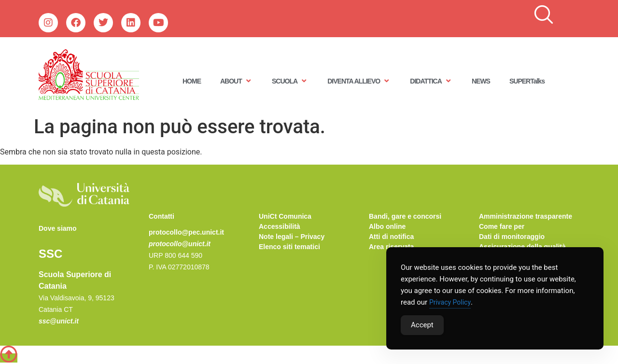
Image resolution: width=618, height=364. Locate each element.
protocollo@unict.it (180, 244)
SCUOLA (290, 81)
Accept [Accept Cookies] (422, 325)
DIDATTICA (431, 81)
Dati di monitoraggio (512, 237)
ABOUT (236, 81)
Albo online (387, 226)
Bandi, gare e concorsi (405, 216)
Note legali (276, 237)
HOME (192, 81)
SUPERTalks (527, 81)
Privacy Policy (450, 302)
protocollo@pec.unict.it (186, 232)
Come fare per (502, 226)
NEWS (481, 81)
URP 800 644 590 (176, 255)
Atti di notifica (391, 237)
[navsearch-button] (544, 15)
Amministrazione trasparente (526, 216)
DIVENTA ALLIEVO (359, 81)
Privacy (312, 237)
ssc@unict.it (59, 321)
